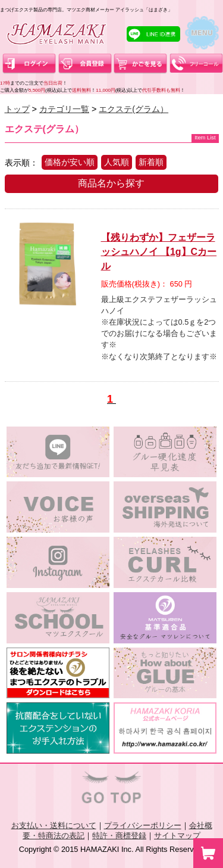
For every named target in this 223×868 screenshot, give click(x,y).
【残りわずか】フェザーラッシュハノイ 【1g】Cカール (159, 252)
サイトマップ (177, 836)
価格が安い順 (70, 162)
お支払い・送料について (54, 825)
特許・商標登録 (119, 836)
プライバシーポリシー (143, 825)
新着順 (151, 162)
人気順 (117, 162)
